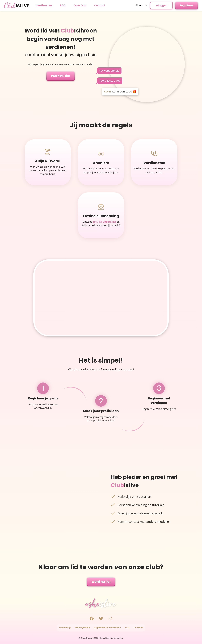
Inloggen (161, 5)
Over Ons (80, 5)
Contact (100, 5)
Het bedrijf (65, 628)
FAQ (63, 5)
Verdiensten (44, 5)
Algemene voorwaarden (108, 628)
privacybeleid (82, 628)
